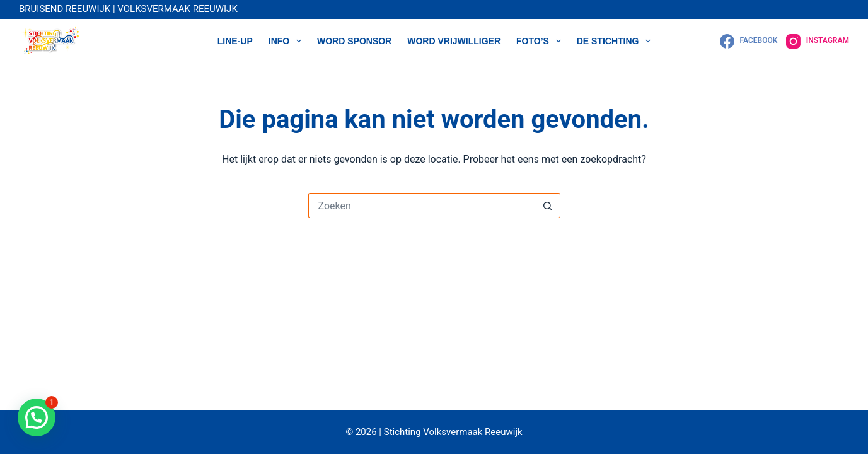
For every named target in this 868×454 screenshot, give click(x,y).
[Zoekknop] (548, 206)
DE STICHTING (616, 41)
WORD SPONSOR (354, 41)
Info (287, 41)
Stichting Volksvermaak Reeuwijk (452, 432)
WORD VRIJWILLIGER (454, 41)
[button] (37, 417)
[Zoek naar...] (422, 206)
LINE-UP (235, 41)
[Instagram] (818, 41)
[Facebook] (749, 41)
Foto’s (541, 41)
